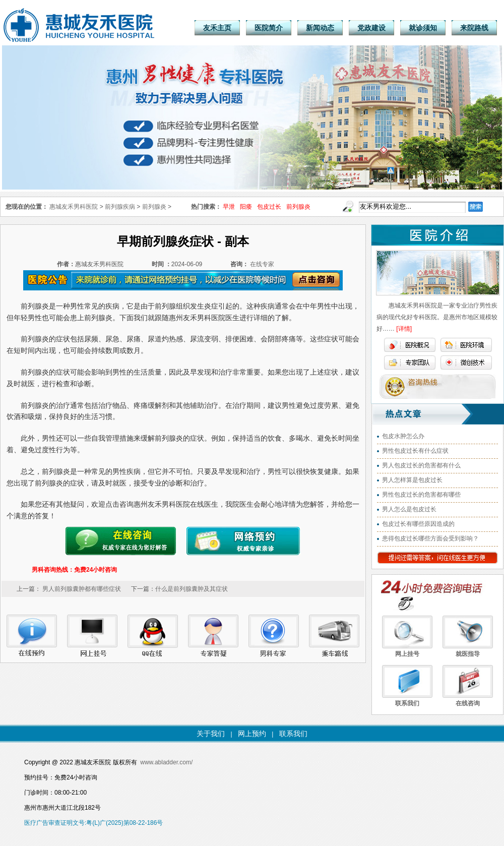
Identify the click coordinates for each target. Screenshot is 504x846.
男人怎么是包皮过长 (409, 509)
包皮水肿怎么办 (403, 436)
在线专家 (262, 264)
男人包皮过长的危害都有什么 (421, 465)
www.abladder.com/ (166, 762)
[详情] (404, 329)
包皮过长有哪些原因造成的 (418, 524)
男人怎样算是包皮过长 (412, 480)
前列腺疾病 (120, 207)
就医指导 (468, 654)
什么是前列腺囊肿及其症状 (192, 589)
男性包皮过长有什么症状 (415, 451)
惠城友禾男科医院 (74, 207)
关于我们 (211, 734)
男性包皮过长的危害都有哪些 (421, 495)
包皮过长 (269, 207)
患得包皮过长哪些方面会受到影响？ (430, 538)
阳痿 (246, 207)
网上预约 (252, 734)
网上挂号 (407, 654)
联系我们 (407, 703)
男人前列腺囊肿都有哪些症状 (82, 589)
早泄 (229, 207)
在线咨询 (468, 703)
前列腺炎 (298, 207)
